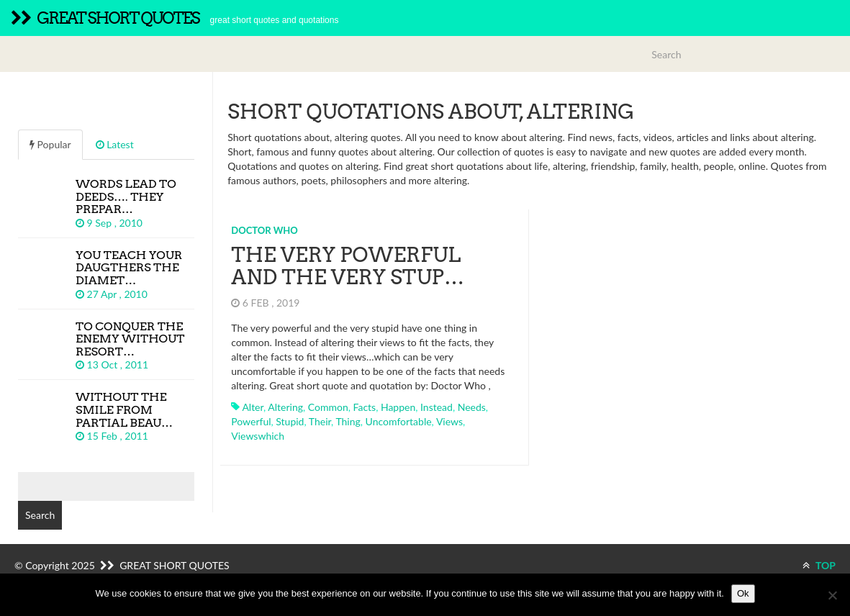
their (320, 421)
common (328, 407)
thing (348, 421)
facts (365, 407)
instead (437, 407)
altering (285, 407)
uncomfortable (399, 421)
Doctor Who (265, 230)
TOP (819, 565)
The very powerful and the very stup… (348, 266)
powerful (251, 421)
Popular (50, 144)
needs (472, 407)
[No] (832, 595)
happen (398, 407)
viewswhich (258, 436)
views (449, 421)
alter (253, 407)
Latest (115, 144)
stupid (290, 421)
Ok (743, 593)
